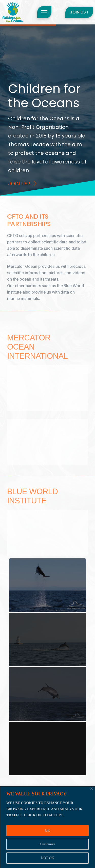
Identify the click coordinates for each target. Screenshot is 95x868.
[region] (48, 827)
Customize (48, 844)
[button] (44, 12)
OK (47, 830)
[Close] (92, 789)
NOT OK (47, 858)
